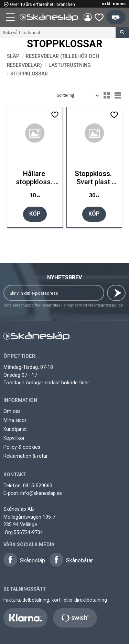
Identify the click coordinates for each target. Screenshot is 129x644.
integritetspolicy (108, 305)
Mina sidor (15, 420)
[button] (11, 18)
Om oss (12, 411)
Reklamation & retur (26, 456)
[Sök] (122, 32)
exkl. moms (114, 4)
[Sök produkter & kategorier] (58, 32)
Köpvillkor (14, 438)
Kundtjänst (15, 429)
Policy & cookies (22, 447)
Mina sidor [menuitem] (88, 17)
